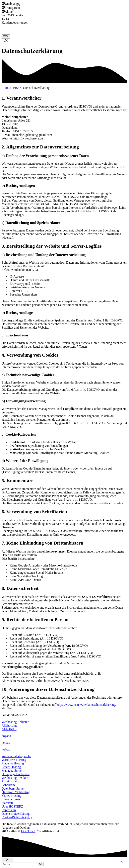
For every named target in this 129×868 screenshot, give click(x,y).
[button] (5, 41)
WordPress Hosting (14, 760)
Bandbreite (9, 785)
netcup (6, 743)
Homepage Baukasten (16, 774)
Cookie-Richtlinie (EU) (17, 817)
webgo (6, 749)
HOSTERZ (12, 88)
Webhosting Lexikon (15, 778)
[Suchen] (41, 864)
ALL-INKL (9, 729)
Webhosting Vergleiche (16, 756)
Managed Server (12, 771)
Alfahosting (9, 725)
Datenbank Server (13, 788)
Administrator (11, 781)
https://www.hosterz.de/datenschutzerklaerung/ (86, 705)
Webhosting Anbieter (15, 722)
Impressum (9, 810)
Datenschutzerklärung (16, 814)
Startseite (8, 803)
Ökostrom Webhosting (16, 792)
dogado (6, 736)
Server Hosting (11, 767)
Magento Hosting (13, 763)
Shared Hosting (11, 796)
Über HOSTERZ (12, 806)
